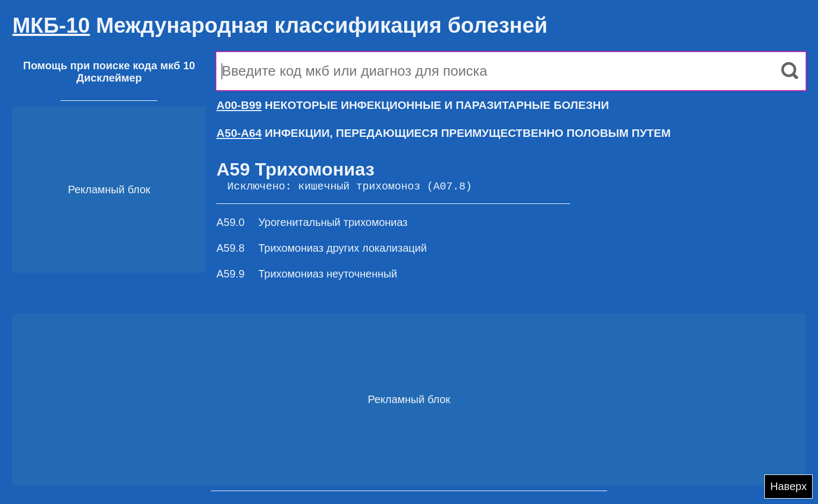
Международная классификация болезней (280, 25)
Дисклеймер (109, 78)
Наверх (788, 486)
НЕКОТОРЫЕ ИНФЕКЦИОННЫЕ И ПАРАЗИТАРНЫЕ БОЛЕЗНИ (412, 105)
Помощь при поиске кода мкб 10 (109, 65)
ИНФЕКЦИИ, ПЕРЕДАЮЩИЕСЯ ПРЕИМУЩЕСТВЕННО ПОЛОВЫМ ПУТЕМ (443, 133)
